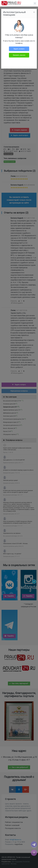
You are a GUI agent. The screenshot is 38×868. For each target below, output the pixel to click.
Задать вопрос (19, 49)
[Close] (34, 12)
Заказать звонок (19, 55)
